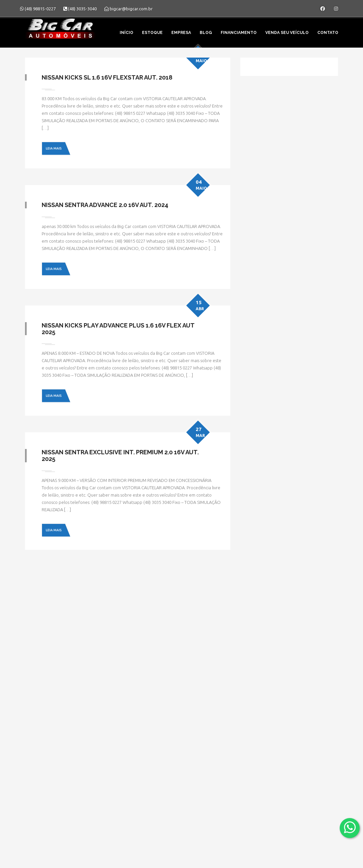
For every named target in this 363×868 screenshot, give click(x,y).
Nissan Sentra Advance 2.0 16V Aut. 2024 (105, 205)
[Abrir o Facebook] (323, 9)
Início (126, 33)
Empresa (181, 33)
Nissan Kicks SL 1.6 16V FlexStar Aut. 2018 (107, 77)
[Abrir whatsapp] (350, 828)
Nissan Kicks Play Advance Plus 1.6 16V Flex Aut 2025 (118, 329)
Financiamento (239, 33)
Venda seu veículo (287, 33)
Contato (328, 33)
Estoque (152, 33)
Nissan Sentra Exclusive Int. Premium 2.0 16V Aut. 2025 (120, 455)
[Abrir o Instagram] (336, 9)
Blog (206, 33)
